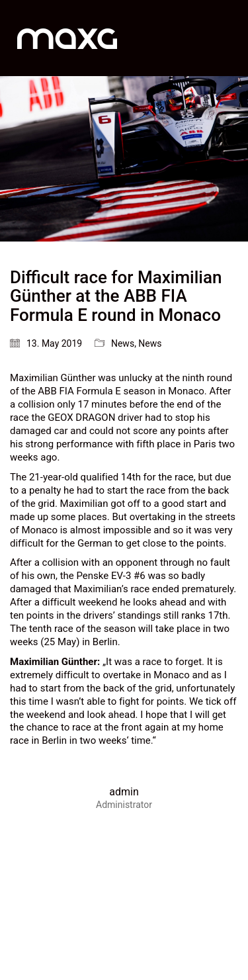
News (123, 343)
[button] (230, 38)
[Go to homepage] (67, 38)
